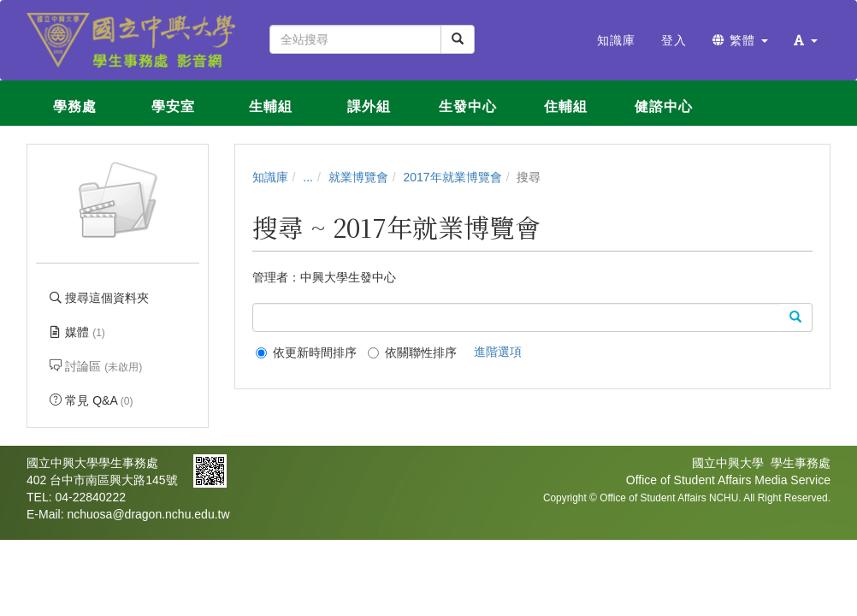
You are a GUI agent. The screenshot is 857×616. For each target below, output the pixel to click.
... (308, 177)
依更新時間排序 (306, 352)
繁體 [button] (740, 40)
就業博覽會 (358, 177)
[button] (806, 40)
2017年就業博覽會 (453, 177)
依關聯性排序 (412, 352)
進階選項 (498, 352)
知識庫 (270, 177)
